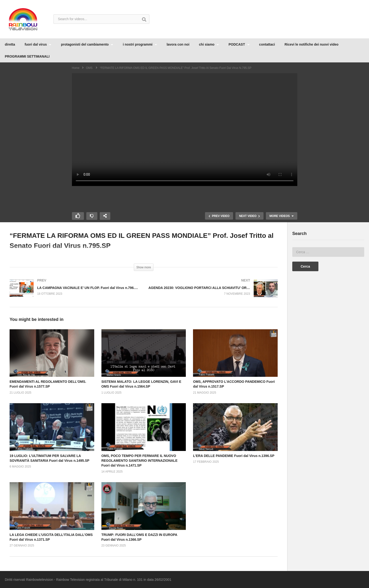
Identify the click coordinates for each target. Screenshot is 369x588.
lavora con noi (178, 44)
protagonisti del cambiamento (87, 44)
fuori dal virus (38, 44)
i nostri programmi (140, 44)
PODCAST (239, 44)
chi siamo (209, 44)
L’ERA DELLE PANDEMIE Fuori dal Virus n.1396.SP (234, 456)
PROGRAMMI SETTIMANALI (27, 56)
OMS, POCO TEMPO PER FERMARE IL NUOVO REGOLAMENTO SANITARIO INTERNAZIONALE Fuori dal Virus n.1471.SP (140, 461)
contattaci (267, 44)
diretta (10, 44)
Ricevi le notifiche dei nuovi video (312, 44)
